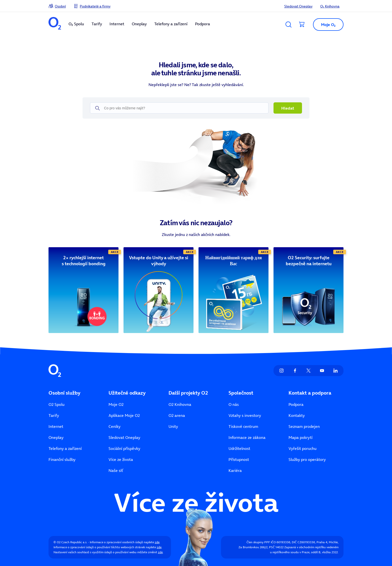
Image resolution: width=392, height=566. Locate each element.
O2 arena (177, 415)
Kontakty (297, 415)
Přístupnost (239, 459)
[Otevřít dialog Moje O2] (326, 25)
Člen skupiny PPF (258, 542)
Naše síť (116, 470)
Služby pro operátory (307, 459)
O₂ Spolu (76, 24)
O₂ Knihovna (330, 6)
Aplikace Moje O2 (124, 415)
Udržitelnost (239, 448)
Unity (173, 426)
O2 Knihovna (180, 404)
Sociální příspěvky (124, 448)
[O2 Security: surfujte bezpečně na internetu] (308, 261)
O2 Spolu (56, 404)
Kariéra (235, 470)
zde (157, 542)
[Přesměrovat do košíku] (302, 25)
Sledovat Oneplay (298, 6)
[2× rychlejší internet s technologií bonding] (83, 261)
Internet (117, 24)
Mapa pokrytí (300, 437)
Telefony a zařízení (171, 24)
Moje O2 (116, 404)
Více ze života (121, 459)
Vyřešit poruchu (302, 448)
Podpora (202, 24)
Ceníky (114, 426)
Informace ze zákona (247, 437)
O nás (234, 404)
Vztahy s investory (245, 415)
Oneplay (139, 24)
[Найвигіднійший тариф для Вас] (233, 261)
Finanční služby (62, 459)
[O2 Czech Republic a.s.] (55, 24)
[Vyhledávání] (288, 25)
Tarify (97, 24)
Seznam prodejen (304, 426)
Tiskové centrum (243, 426)
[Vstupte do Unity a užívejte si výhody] (158, 261)
